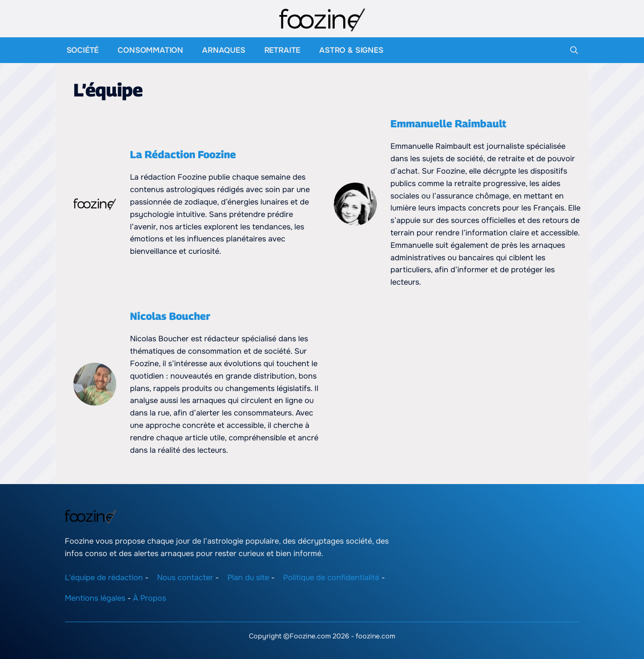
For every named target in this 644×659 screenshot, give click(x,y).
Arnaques (224, 50)
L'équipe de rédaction (104, 578)
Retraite (283, 50)
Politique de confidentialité (331, 578)
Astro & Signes (351, 50)
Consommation (150, 50)
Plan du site (248, 578)
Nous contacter (185, 578)
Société (83, 50)
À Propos (150, 598)
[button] (574, 50)
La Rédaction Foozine (183, 154)
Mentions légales (95, 598)
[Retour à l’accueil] (322, 19)
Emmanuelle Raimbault (448, 123)
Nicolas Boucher (170, 316)
